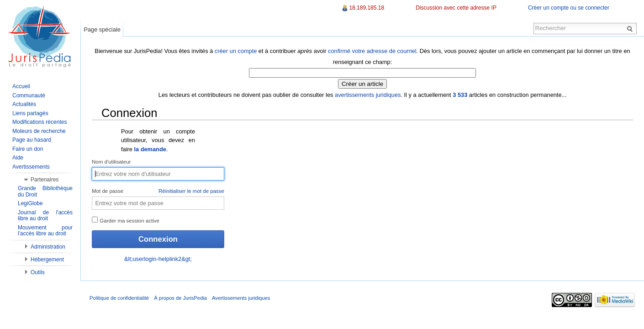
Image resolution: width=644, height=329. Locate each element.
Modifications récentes (40, 122)
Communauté (29, 96)
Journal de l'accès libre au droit (45, 216)
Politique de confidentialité (119, 298)
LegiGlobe (30, 203)
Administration (48, 247)
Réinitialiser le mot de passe (191, 191)
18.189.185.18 (367, 8)
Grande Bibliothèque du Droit (45, 191)
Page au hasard (32, 140)
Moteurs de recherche (39, 131)
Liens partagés (30, 113)
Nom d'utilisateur (111, 162)
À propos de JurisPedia (180, 298)
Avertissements (31, 167)
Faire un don (28, 149)
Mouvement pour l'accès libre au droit (45, 231)
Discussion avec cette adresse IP (456, 8)
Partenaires (45, 180)
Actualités (24, 104)
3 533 (460, 95)
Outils (38, 272)
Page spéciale (102, 29)
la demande (150, 149)
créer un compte (236, 51)
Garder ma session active (126, 220)
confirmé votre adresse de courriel (372, 51)
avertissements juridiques (368, 95)
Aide (18, 158)
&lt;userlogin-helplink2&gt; (158, 259)
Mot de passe (158, 191)
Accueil (21, 86)
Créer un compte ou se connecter (569, 8)
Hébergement (47, 260)
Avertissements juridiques (241, 298)
